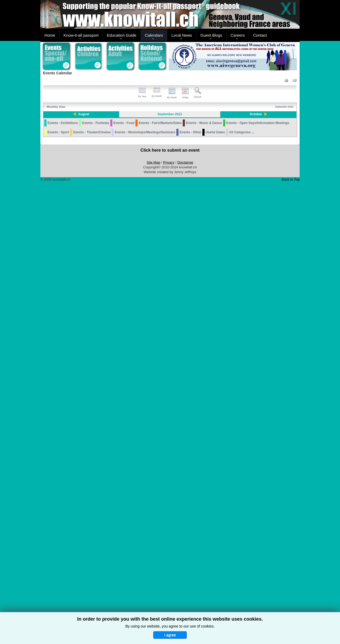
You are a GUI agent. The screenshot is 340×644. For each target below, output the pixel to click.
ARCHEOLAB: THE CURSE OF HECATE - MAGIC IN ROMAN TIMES (241, 168)
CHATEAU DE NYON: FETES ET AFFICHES (107, 149)
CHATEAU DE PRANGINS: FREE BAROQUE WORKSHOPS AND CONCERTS (278, 181)
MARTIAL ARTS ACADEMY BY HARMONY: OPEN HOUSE (242, 180)
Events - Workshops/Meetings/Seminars (145, 592)
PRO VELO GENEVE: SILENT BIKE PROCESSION (274, 284)
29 (190, 487)
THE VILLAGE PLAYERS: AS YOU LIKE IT (168, 429)
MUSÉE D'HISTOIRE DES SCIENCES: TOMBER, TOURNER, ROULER (160, 154)
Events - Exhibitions (63, 583)
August (82, 114)
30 (226, 487)
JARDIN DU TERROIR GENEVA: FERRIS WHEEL (75, 132)
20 (118, 402)
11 (46, 292)
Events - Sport (58, 592)
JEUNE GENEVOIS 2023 (168, 253)
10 (262, 202)
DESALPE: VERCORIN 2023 (239, 396)
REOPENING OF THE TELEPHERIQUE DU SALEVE (112, 315)
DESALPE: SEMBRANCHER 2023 (275, 333)
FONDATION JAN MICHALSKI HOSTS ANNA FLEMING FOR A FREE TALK (169, 243)
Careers (238, 35)
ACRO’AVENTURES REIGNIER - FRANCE (70, 143)
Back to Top (291, 639)
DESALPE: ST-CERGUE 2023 (240, 548)
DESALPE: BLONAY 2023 (241, 439)
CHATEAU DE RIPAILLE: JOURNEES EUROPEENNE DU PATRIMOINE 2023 (260, 353)
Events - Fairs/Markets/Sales (160, 583)
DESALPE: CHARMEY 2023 (239, 458)
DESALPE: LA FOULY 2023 (242, 380)
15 (190, 292)
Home (50, 35)
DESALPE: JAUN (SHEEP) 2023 (61, 421)
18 (46, 402)
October (257, 114)
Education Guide (122, 35)
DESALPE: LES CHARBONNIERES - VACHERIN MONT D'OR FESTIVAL (240, 477)
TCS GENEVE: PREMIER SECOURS (211, 320)
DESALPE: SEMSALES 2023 (239, 539)
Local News (182, 35)
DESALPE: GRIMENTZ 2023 (239, 466)
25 (46, 487)
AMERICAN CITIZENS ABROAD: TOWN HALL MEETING (131, 507)
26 (82, 487)
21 (154, 402)
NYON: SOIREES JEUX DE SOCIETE (206, 167)
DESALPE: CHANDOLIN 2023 (240, 373)
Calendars (154, 35)
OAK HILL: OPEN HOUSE (169, 320)
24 (262, 402)
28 (154, 487)
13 (118, 292)
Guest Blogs (211, 35)
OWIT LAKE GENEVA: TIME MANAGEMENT (166, 353)
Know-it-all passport (81, 35)
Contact (260, 35)
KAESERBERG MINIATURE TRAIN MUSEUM (273, 194)
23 (226, 402)
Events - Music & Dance (204, 583)
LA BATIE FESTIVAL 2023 (169, 160)
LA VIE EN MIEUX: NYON (241, 555)
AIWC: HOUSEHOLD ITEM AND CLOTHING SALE (219, 504)
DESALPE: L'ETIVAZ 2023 (241, 532)
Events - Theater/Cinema (92, 592)
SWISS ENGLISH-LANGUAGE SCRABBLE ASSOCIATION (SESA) (96, 507)
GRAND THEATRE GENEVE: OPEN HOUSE (277, 254)
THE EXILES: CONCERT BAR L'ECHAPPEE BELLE (241, 562)
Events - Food (124, 583)
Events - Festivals (95, 583)
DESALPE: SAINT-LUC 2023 (239, 387)
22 (190, 402)
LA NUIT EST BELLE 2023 (205, 428)
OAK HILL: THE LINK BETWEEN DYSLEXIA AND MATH (169, 507)
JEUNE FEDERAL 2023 (59, 428)
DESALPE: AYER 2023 (239, 360)
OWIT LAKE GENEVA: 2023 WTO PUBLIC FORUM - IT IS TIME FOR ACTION (169, 336)
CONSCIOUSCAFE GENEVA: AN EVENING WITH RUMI (203, 518)
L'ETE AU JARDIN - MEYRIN (62, 137)
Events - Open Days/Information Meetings (258, 583)
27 (118, 487)
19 (82, 402)
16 (226, 292)
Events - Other (190, 592)
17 (262, 292)
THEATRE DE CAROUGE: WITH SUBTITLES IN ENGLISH (97, 518)
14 (154, 292)
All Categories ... (242, 592)
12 (82, 292)
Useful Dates (215, 592)
